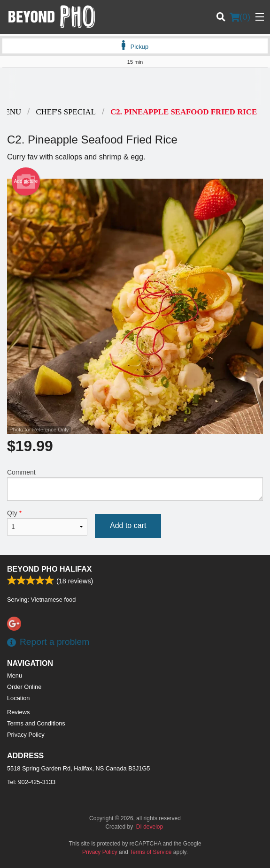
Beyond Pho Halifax (49, 569)
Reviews (18, 712)
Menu (15, 676)
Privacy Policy (26, 735)
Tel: (31, 782)
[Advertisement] (135, 86)
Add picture (26, 181)
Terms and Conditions (36, 723)
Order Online (24, 687)
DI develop (150, 827)
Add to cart (128, 525)
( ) (240, 17)
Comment (135, 485)
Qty (47, 522)
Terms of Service (150, 852)
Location (18, 698)
